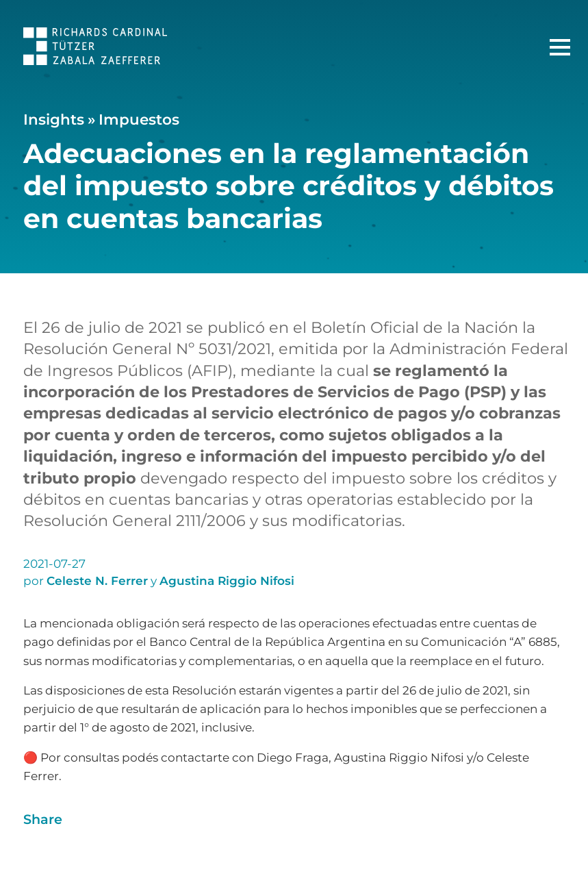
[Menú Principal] (560, 47)
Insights (54, 119)
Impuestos (139, 119)
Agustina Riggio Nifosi (227, 581)
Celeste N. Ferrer (97, 581)
